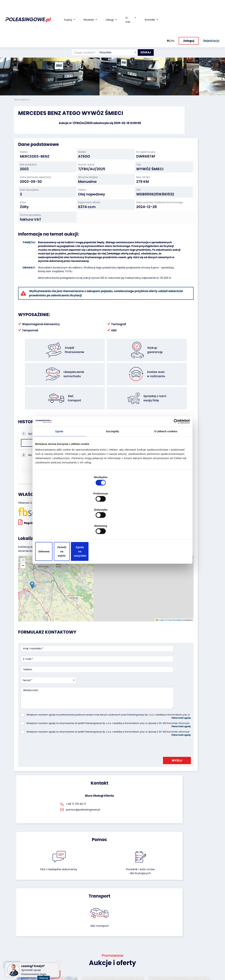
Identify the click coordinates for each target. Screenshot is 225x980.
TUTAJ (97, 276)
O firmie (120, 919)
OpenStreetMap (121, 569)
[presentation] (48, 670)
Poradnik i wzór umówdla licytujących (127, 741)
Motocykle (20, 956)
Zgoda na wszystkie (164, 527)
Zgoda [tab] (59, 460)
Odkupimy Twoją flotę (58, 920)
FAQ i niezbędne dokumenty (98, 739)
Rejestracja (122, 954)
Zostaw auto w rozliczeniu (57, 928)
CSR (118, 928)
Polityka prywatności (128, 968)
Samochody (21, 919)
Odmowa (61, 527)
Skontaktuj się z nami (125, 947)
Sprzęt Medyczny (24, 946)
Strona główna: (22, 100)
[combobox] (113, 22)
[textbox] (113, 22)
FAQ (118, 959)
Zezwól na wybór (112, 527)
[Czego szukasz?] (80, 22)
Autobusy (20, 928)
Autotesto (87, 959)
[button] (221, 48)
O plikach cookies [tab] (166, 460)
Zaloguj (189, 8)
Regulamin (122, 964)
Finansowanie (90, 919)
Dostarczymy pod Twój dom (92, 943)
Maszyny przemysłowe (22, 935)
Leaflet (106, 569)
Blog (118, 923)
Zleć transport (180, 737)
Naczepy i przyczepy (26, 923)
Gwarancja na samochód (90, 925)
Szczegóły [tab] (112, 460)
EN (173, 8)
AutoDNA (87, 954)
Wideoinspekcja (91, 936)
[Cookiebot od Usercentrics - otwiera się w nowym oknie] (174, 450)
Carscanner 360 (91, 949)
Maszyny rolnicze (24, 941)
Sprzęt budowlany (25, 951)
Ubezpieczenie (90, 932)
